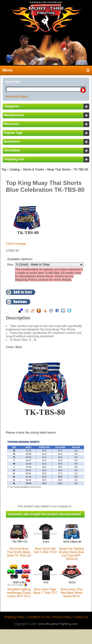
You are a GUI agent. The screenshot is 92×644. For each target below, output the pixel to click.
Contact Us (80, 617)
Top (4, 170)
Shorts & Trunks (33, 170)
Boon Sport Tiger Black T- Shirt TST (45, 591)
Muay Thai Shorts (59, 170)
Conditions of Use (38, 617)
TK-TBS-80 (81, 170)
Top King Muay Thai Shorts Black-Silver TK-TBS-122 (19, 552)
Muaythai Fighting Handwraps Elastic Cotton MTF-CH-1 (19, 593)
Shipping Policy (14, 617)
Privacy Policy (62, 617)
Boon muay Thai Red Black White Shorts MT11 (72, 593)
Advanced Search (17, 97)
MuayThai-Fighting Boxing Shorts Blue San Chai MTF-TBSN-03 (71, 554)
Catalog (15, 170)
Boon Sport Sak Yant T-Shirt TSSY (45, 550)
